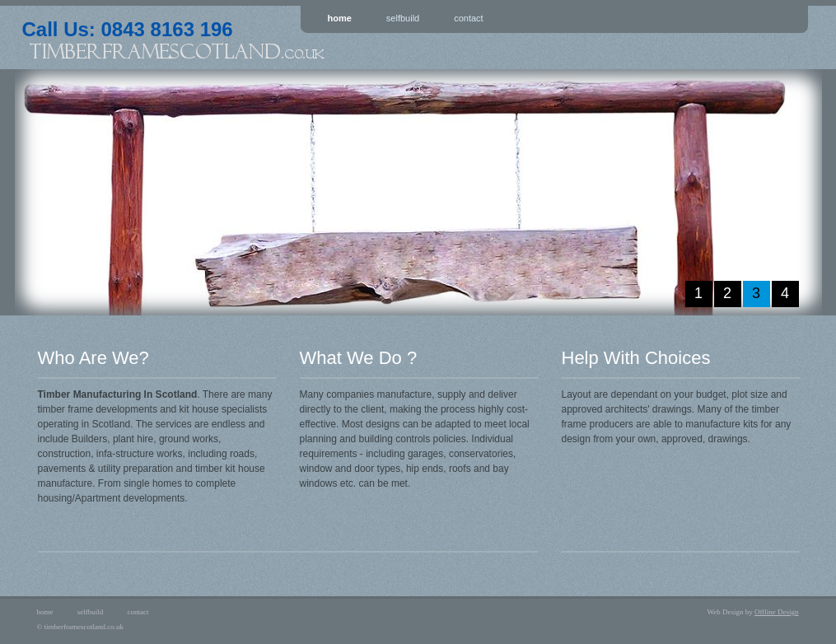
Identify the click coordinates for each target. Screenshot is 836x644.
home (45, 612)
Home (340, 18)
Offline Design (777, 612)
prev (45, 192)
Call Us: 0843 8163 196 (269, 38)
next (792, 192)
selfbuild (91, 612)
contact (138, 612)
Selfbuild (403, 18)
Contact (468, 18)
